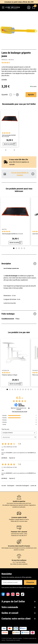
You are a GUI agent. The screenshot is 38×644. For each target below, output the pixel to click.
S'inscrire (30, 582)
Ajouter (31, 95)
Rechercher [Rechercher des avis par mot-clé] (18, 437)
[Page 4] (22, 248)
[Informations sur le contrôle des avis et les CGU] (29, 408)
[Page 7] (23, 389)
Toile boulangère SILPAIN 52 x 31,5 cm (9, 136)
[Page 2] (16, 248)
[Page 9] (28, 389)
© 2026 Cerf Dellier (7, 638)
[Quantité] (14, 95)
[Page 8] (26, 389)
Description (19, 264)
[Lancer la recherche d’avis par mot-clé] (35, 437)
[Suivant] (14, 150)
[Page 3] (19, 248)
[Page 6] (20, 389)
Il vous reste (19, 160)
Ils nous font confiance (19, 560)
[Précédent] (6, 150)
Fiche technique (19, 314)
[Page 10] (31, 389)
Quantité (5, 95)
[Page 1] (14, 248)
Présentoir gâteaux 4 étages (10, 375)
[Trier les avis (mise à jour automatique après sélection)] (19, 433)
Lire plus (4, 79)
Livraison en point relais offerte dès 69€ (19, 2)
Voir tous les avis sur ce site (20, 412)
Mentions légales (17, 638)
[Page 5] (24, 248)
